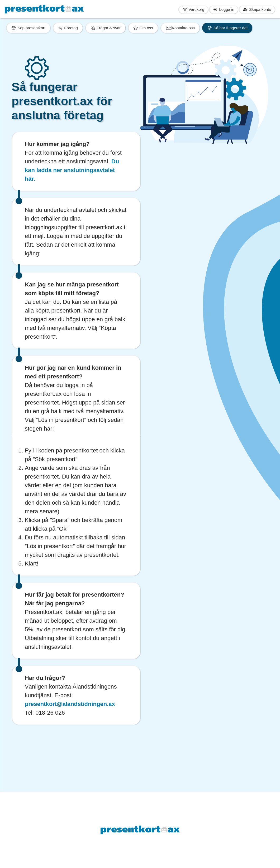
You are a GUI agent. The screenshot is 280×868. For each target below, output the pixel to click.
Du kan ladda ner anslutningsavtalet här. (72, 170)
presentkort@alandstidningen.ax (70, 704)
